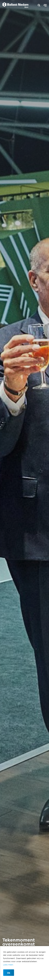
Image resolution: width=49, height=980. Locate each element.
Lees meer (8, 965)
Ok (9, 973)
